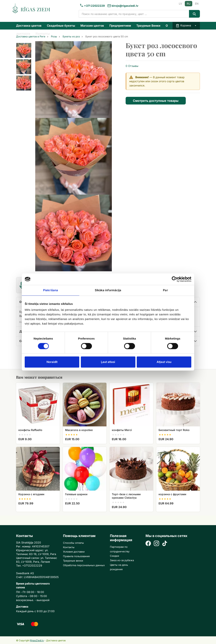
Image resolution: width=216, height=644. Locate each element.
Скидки (115, 556)
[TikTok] (165, 544)
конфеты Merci (122, 430)
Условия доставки (74, 552)
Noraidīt (52, 362)
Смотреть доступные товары (156, 101)
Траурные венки (73, 561)
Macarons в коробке (79, 430)
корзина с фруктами (172, 494)
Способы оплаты (73, 543)
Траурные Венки (148, 26)
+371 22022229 (94, 6)
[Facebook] (148, 544)
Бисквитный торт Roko (174, 430)
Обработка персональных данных (84, 565)
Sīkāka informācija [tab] (108, 290)
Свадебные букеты (61, 26)
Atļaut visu (164, 362)
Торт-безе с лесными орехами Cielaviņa (126, 496)
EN (197, 4)
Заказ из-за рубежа (122, 560)
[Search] (194, 14)
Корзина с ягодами (31, 494)
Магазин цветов (92, 26)
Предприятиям (120, 26)
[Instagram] (156, 544)
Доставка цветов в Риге (31, 37)
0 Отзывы (132, 66)
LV (180, 4)
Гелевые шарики (76, 494)
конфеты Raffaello (30, 430)
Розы (54, 37)
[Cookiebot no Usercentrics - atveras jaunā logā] (175, 279)
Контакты (42, 33)
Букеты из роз (71, 37)
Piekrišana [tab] (51, 290)
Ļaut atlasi (108, 362)
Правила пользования (76, 556)
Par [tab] (165, 290)
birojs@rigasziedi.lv (125, 6)
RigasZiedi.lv (37, 640)
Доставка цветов (29, 26)
